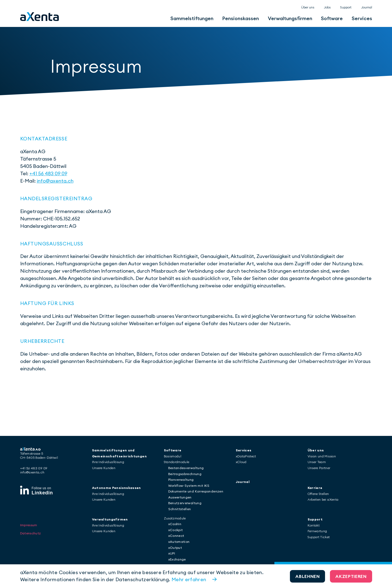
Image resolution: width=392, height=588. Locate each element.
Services (362, 18)
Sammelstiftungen (192, 18)
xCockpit (176, 530)
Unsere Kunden (104, 468)
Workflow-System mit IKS (189, 486)
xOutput (175, 548)
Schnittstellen (180, 509)
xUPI (172, 553)
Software (332, 18)
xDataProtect (246, 456)
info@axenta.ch (55, 181)
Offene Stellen (318, 494)
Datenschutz (31, 525)
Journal (367, 7)
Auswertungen (180, 497)
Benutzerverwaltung (185, 503)
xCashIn (175, 524)
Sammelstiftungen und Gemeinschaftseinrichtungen (119, 453)
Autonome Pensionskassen (117, 488)
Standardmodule (177, 462)
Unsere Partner (319, 468)
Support (346, 7)
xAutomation (179, 542)
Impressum (29, 517)
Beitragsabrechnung (185, 474)
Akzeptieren (351, 576)
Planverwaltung (181, 480)
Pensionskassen (241, 18)
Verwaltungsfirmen (290, 18)
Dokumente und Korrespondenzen (196, 491)
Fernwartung (317, 531)
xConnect (176, 536)
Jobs (327, 7)
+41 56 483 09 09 (48, 173)
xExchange (177, 559)
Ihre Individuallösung (108, 462)
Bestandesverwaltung (186, 468)
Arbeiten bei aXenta (323, 499)
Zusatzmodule (175, 518)
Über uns (308, 7)
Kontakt (314, 525)
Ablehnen (307, 576)
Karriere (315, 488)
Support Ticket (319, 537)
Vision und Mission (322, 456)
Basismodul (173, 456)
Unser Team (317, 462)
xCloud (241, 462)
